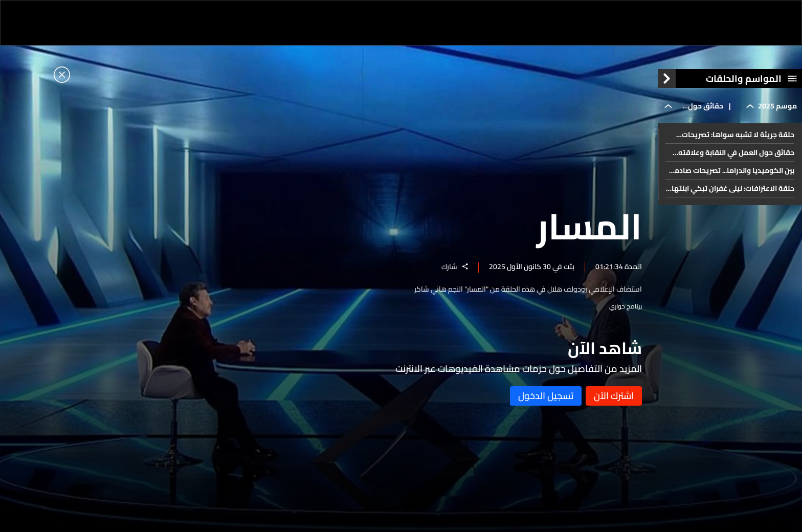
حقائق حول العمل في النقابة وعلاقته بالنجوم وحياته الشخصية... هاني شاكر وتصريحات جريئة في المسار (736, 152)
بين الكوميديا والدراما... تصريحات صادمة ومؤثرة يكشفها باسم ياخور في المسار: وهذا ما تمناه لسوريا (732, 170)
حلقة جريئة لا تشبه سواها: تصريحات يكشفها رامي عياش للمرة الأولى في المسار (737, 135)
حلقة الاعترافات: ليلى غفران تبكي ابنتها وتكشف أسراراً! (733, 188)
